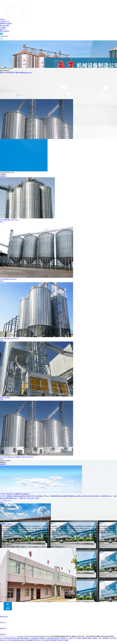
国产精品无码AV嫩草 (62, 640)
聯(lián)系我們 (5, 31)
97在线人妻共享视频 (48, 640)
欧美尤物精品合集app (18, 640)
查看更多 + (4, 176)
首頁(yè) (3, 19)
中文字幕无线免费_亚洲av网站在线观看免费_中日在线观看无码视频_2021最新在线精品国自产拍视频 (32, 638)
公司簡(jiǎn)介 (5, 21)
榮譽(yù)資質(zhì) (7, 524)
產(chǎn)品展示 (5, 25)
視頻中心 (3, 29)
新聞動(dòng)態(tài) (6, 23)
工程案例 (3, 27)
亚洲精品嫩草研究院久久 (33, 640)
